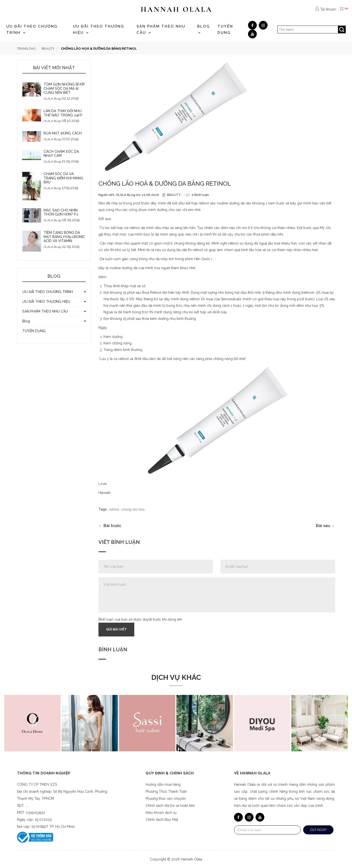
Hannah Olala (192, 859)
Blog (203, 29)
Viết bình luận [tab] (119, 542)
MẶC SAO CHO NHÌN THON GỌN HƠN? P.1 (61, 212)
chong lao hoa (133, 509)
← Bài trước (110, 526)
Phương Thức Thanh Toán (166, 791)
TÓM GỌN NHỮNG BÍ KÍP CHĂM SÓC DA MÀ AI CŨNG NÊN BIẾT (64, 89)
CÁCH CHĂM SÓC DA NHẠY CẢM (61, 154)
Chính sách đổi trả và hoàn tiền (170, 806)
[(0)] (342, 9)
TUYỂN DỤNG (225, 29)
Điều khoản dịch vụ (161, 813)
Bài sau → (326, 526)
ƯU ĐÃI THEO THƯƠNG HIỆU (98, 29)
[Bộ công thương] (35, 837)
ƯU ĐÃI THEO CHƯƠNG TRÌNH (32, 29)
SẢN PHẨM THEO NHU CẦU (161, 29)
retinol (114, 509)
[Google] (263, 25)
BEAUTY (173, 195)
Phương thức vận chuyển (166, 799)
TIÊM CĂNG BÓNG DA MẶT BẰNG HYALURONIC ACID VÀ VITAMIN (64, 237)
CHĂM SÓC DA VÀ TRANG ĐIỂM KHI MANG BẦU (63, 178)
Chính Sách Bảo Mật (162, 820)
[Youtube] (252, 34)
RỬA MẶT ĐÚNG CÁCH (63, 133)
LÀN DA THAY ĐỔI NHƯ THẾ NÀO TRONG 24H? (63, 113)
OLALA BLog (52, 99)
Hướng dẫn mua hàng (163, 784)
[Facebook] (252, 25)
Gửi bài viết (116, 629)
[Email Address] (267, 830)
